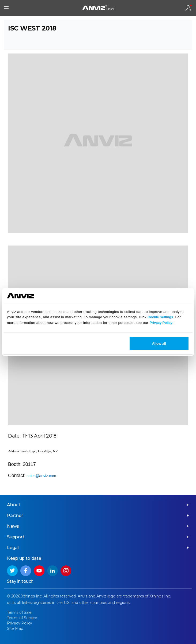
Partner (15, 515)
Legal (13, 548)
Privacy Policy (161, 323)
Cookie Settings (160, 317)
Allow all (159, 343)
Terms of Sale (19, 612)
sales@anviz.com (41, 476)
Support (16, 537)
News (13, 526)
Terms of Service (22, 618)
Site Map (15, 628)
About (14, 505)
